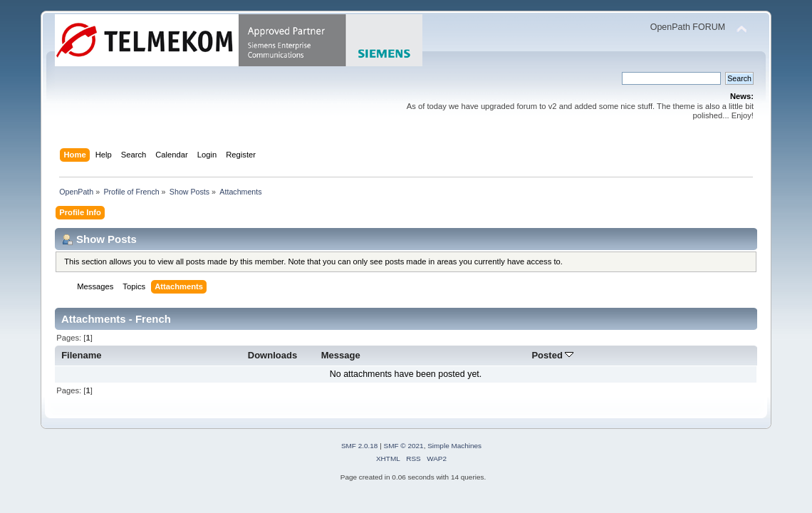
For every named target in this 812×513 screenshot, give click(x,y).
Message (341, 355)
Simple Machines (454, 446)
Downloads (273, 355)
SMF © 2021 (404, 446)
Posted (552, 355)
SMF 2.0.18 (360, 446)
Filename (82, 355)
